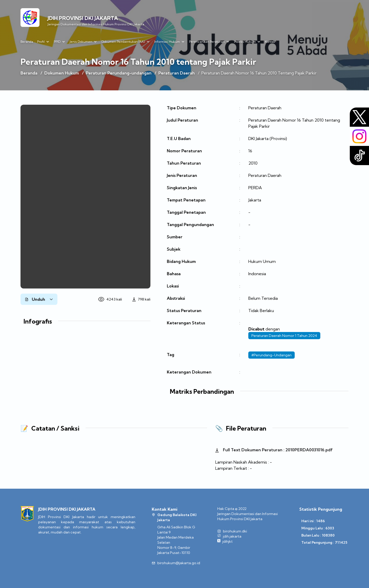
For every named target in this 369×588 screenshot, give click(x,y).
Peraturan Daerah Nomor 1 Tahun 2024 (284, 336)
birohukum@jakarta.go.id (179, 563)
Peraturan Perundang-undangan (119, 73)
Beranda (27, 42)
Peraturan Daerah (177, 73)
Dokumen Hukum (62, 73)
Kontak (270, 42)
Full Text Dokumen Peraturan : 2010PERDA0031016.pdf (274, 450)
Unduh (39, 299)
